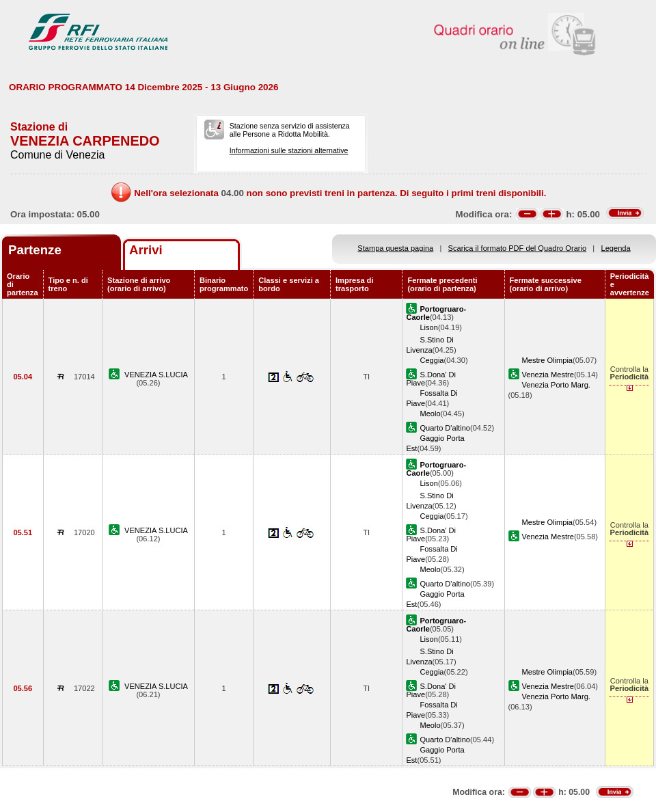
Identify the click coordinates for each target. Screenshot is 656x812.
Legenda (616, 248)
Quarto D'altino (445, 428)
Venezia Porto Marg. (556, 385)
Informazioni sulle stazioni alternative (289, 150)
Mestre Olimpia (548, 360)
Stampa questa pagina (395, 248)
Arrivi (146, 250)
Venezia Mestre (548, 375)
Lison (428, 327)
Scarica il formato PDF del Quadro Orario (518, 248)
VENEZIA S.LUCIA (156, 375)
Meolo (430, 414)
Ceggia (432, 360)
